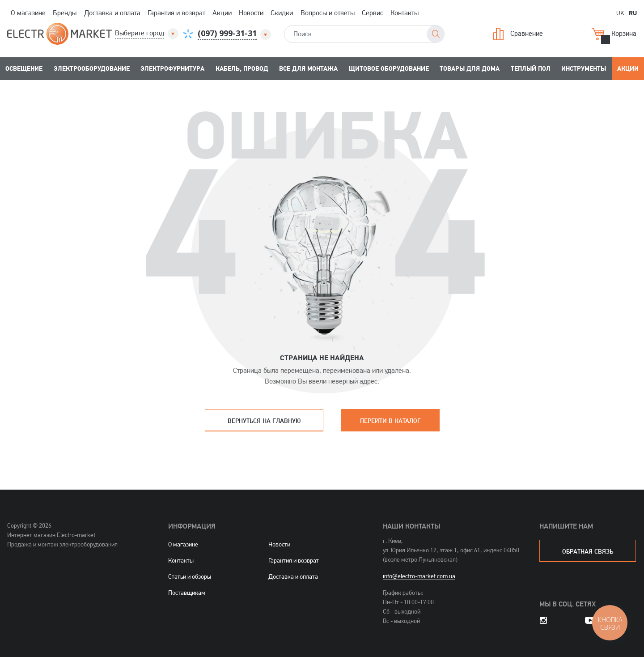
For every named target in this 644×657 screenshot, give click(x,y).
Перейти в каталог (390, 420)
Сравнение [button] (518, 34)
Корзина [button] (614, 34)
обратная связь (588, 551)
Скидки (282, 13)
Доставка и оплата (112, 13)
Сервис (373, 13)
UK (620, 13)
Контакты (405, 13)
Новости (251, 13)
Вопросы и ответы (328, 13)
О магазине (28, 13)
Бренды (65, 13)
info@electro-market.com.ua (419, 576)
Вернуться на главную (264, 420)
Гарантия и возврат (176, 13)
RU (633, 13)
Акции (222, 13)
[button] (147, 33)
